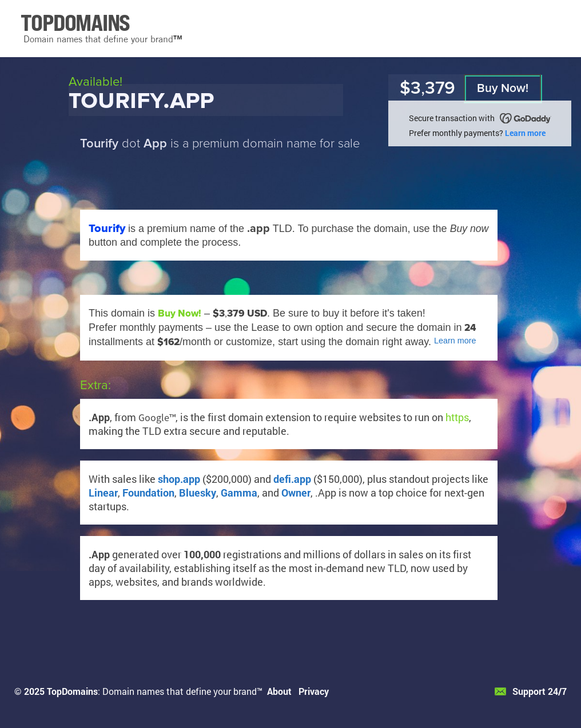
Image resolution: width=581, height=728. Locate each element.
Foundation (148, 493)
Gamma (239, 493)
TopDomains (72, 691)
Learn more (525, 133)
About (279, 691)
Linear (103, 493)
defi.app (292, 479)
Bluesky (198, 493)
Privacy (314, 691)
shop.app (179, 479)
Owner (296, 493)
